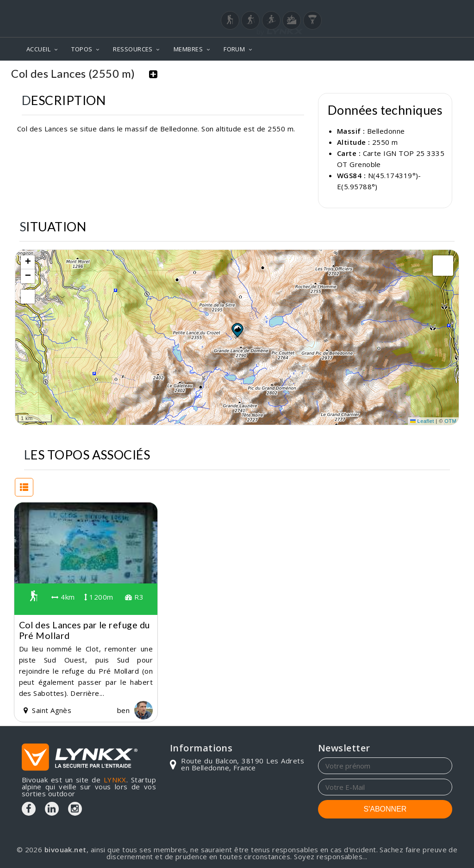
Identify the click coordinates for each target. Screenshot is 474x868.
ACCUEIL (38, 49)
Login (406, 9)
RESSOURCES (133, 49)
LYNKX (115, 780)
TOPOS (82, 49)
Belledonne (386, 131)
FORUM (234, 49)
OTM (450, 421)
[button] (237, 330)
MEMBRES (188, 49)
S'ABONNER (385, 809)
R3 (134, 597)
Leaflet (422, 421)
